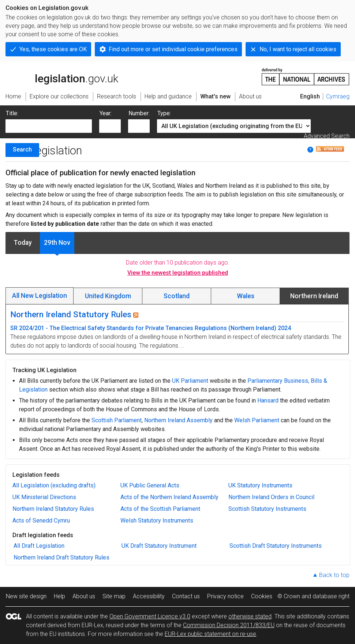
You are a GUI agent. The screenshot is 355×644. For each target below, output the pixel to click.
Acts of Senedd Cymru (41, 521)
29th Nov (57, 243)
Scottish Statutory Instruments (267, 509)
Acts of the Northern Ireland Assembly (169, 497)
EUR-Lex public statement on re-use (210, 634)
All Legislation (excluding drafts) (54, 485)
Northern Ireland (314, 296)
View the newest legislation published (178, 273)
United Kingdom (108, 296)
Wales (246, 296)
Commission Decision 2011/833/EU (229, 625)
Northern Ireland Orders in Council (271, 497)
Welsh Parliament (257, 420)
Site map (114, 596)
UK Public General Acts (150, 485)
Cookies (262, 596)
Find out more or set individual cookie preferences (173, 49)
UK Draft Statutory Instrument (159, 546)
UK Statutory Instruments (260, 485)
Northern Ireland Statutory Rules (71, 314)
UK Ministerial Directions (44, 497)
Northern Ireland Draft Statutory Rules (61, 557)
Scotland (177, 296)
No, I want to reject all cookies (298, 49)
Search (22, 149)
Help (59, 596)
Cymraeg (338, 96)
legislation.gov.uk (62, 76)
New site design (26, 596)
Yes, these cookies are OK (53, 49)
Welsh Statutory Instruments (157, 521)
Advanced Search (327, 136)
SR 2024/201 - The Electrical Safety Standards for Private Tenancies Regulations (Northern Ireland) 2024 (151, 328)
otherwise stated (250, 616)
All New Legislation (40, 296)
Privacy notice (225, 596)
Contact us (186, 596)
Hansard (268, 400)
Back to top (334, 575)
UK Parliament (190, 381)
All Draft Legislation (39, 546)
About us (84, 596)
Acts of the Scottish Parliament (160, 509)
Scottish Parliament (117, 420)
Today (23, 243)
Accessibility (149, 596)
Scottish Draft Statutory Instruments (276, 546)
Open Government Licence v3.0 (150, 616)
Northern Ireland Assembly (178, 420)
